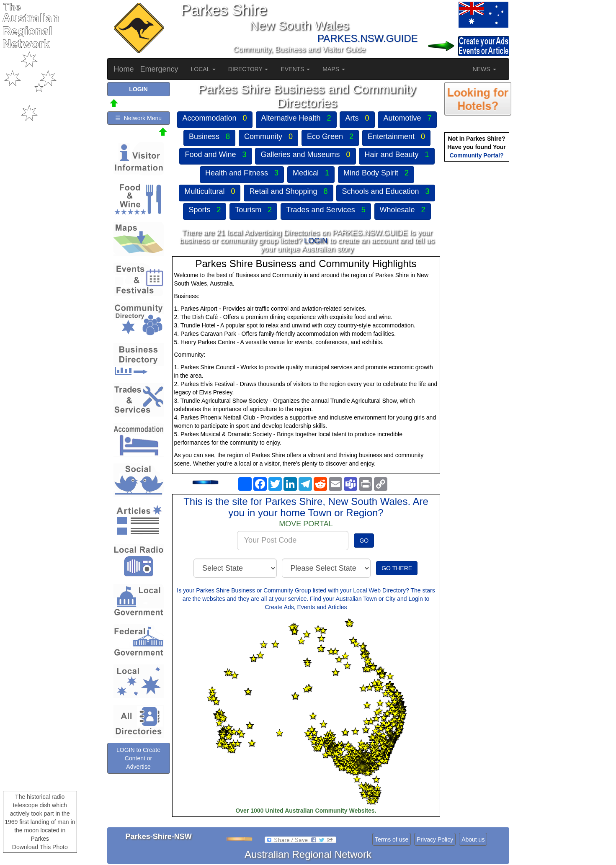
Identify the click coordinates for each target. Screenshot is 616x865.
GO (364, 541)
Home (124, 69)
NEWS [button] (485, 69)
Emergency (159, 69)
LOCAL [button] (203, 69)
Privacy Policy (435, 839)
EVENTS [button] (295, 69)
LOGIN (316, 241)
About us (473, 839)
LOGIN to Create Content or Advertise (138, 758)
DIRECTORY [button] (248, 69)
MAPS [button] (334, 69)
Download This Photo (40, 847)
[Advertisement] (478, 296)
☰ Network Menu (138, 118)
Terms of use (392, 839)
